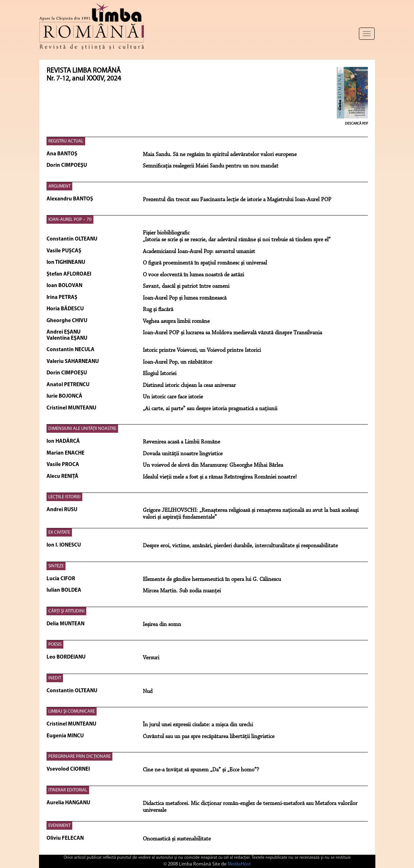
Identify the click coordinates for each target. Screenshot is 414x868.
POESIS (55, 644)
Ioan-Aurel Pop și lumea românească (185, 298)
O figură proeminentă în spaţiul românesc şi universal (205, 263)
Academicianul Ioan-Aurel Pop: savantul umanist (199, 252)
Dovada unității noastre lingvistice (183, 454)
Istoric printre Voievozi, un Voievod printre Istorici (202, 350)
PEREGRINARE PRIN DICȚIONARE (79, 757)
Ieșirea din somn (162, 625)
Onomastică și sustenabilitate (177, 839)
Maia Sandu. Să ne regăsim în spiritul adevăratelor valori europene (220, 155)
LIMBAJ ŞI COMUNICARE (72, 711)
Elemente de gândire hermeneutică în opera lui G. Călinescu (212, 580)
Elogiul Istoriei (160, 374)
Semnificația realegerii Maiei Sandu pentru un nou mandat (211, 166)
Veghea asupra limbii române (176, 321)
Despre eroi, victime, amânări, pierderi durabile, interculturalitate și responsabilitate (240, 546)
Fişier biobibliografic (166, 233)
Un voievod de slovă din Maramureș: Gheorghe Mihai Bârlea (213, 465)
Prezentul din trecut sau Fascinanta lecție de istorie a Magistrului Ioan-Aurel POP (237, 200)
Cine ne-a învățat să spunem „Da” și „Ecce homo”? (201, 770)
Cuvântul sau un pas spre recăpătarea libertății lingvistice (209, 737)
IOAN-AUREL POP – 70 (70, 220)
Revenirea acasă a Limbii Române (181, 442)
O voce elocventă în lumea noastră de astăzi (193, 275)
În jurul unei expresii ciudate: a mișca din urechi (198, 725)
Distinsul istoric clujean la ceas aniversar (189, 385)
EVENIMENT (59, 826)
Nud (148, 692)
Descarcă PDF (357, 124)
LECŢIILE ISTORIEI (64, 497)
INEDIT (55, 678)
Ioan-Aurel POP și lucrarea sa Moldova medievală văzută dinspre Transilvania (232, 333)
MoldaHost (239, 864)
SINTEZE (56, 566)
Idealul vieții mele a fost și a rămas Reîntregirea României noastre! (220, 477)
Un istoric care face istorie (173, 397)
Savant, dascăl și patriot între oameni (186, 286)
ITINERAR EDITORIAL (68, 790)
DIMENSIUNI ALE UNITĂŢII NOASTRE (82, 429)
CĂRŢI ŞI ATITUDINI (66, 611)
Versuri (151, 658)
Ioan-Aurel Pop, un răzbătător (177, 362)
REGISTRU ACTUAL (66, 141)
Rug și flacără (158, 310)
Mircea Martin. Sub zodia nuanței (182, 591)
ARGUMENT (59, 186)
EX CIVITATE (59, 532)
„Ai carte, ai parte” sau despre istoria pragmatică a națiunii (210, 409)
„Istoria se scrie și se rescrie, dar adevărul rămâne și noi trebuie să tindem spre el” (237, 240)
